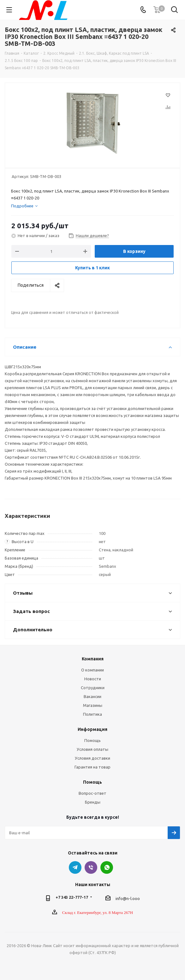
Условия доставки (92, 758)
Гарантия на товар (92, 767)
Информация (92, 729)
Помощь (92, 740)
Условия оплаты (92, 749)
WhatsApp (107, 867)
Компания (93, 659)
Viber (91, 867)
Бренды (93, 802)
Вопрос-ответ (92, 793)
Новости (93, 679)
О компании (92, 670)
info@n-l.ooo (128, 898)
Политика (92, 714)
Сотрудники (93, 688)
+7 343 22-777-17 (72, 897)
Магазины (93, 705)
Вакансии (92, 696)
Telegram (75, 867)
